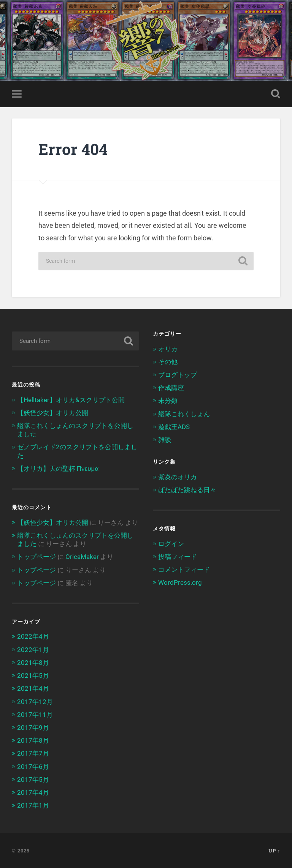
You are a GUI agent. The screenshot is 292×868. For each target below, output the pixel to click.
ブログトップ (178, 375)
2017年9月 (33, 728)
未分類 (168, 401)
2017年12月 (35, 702)
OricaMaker (82, 557)
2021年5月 (33, 675)
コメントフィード (184, 570)
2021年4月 (33, 688)
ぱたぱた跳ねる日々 (187, 490)
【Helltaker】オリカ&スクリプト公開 (71, 400)
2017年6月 (33, 767)
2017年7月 (33, 753)
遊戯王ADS (174, 427)
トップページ (36, 557)
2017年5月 (33, 780)
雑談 (165, 440)
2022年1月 (33, 650)
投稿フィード (178, 557)
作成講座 (171, 388)
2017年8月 (33, 740)
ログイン (171, 544)
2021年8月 (33, 663)
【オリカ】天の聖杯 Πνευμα (58, 469)
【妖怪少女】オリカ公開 (53, 413)
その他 (168, 362)
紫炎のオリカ (178, 477)
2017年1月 (33, 805)
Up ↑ (274, 851)
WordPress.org (180, 582)
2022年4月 (33, 636)
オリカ (168, 349)
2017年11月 (35, 715)
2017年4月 (33, 792)
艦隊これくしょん (184, 414)
